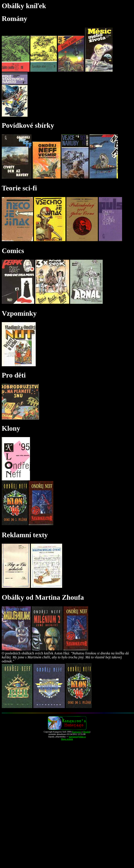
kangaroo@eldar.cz (77, 737)
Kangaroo (77, 732)
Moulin (86, 732)
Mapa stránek (67, 739)
